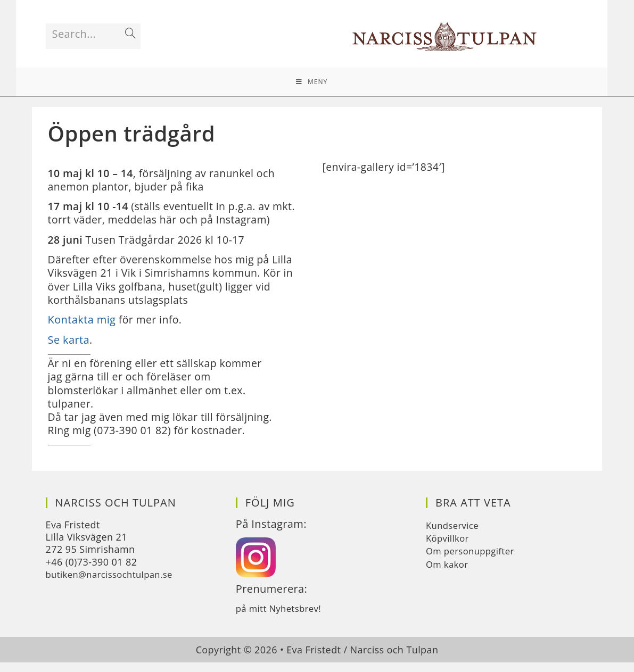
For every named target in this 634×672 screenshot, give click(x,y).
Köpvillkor (449, 547)
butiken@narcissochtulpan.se (114, 584)
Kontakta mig (82, 327)
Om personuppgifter (474, 560)
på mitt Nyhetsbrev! (282, 618)
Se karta (69, 347)
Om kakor (449, 574)
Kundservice (454, 535)
